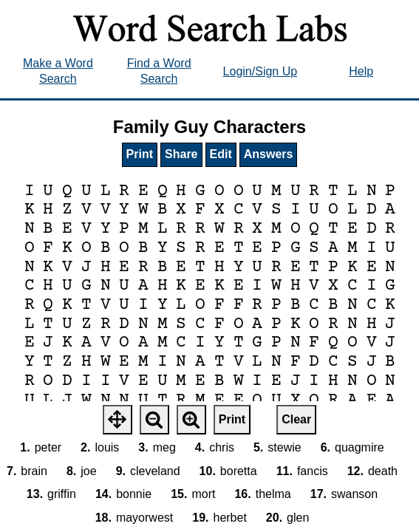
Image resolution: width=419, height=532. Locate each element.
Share (181, 154)
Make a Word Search (58, 71)
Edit (221, 154)
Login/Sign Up (260, 71)
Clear (296, 419)
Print (140, 154)
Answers (269, 154)
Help (361, 71)
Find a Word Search (159, 71)
